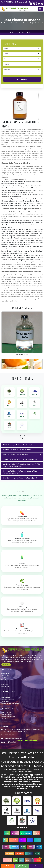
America (37, 833)
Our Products (6, 675)
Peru (15, 860)
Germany (29, 860)
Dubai (7, 833)
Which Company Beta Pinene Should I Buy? (18, 445)
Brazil (37, 853)
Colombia (29, 853)
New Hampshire (26, 833)
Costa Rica (19, 853)
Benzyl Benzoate (22, 355)
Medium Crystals (7, 721)
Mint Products (6, 695)
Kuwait (30, 840)
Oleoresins (5, 701)
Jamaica (38, 847)
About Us (6, 665)
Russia (23, 847)
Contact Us (5, 682)
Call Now (8, 866)
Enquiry (36, 866)
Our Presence (6, 680)
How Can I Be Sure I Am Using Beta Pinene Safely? (20, 478)
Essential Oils (6, 697)
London (38, 840)
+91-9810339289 (8, 2)
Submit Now (22, 79)
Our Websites (6, 686)
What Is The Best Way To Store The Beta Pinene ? (20, 459)
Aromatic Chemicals (8, 699)
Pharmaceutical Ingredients (10, 704)
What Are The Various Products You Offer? (17, 450)
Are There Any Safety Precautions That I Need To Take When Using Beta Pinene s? (22, 465)
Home (13, 33)
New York (15, 833)
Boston (6, 847)
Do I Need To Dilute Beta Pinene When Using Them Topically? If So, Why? (20, 472)
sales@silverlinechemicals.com (27, 2)
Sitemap (4, 678)
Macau (23, 840)
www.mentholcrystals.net (27, 741)
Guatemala (9, 853)
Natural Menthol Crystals (9, 717)
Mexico (30, 847)
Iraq (5, 840)
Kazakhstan (14, 840)
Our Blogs (5, 684)
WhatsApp (22, 866)
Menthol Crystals (7, 715)
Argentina (7, 860)
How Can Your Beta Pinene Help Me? (16, 455)
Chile (21, 860)
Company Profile (7, 673)
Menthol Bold (6, 719)
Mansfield (15, 847)
